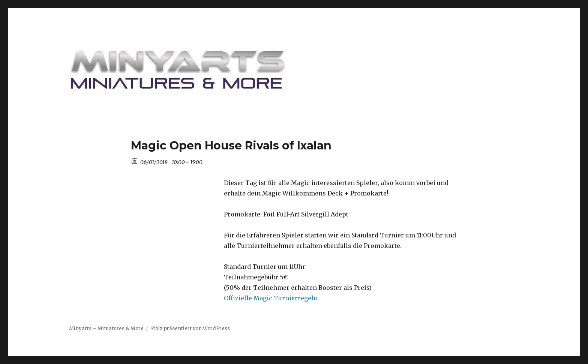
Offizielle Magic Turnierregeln (271, 298)
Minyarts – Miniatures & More (106, 329)
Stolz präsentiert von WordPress (190, 329)
